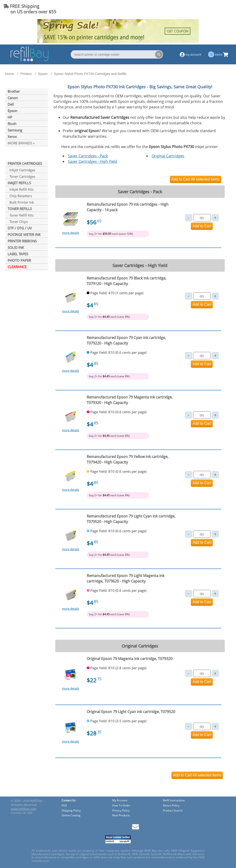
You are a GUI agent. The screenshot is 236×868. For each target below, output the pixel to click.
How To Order (121, 806)
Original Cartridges (168, 156)
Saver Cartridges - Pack (88, 156)
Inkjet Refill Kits (21, 189)
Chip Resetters (20, 196)
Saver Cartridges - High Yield (93, 161)
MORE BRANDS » (21, 143)
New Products (121, 816)
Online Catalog (71, 816)
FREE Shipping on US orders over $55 (30, 9)
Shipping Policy (71, 811)
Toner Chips (18, 222)
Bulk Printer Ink (21, 202)
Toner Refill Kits (21, 215)
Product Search (173, 811)
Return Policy (171, 806)
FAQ (64, 806)
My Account (120, 801)
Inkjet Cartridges (21, 170)
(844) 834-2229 (214, 9)
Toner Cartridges (21, 176)
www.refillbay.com (24, 809)
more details (71, 233)
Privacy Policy (121, 811)
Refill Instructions (174, 801)
